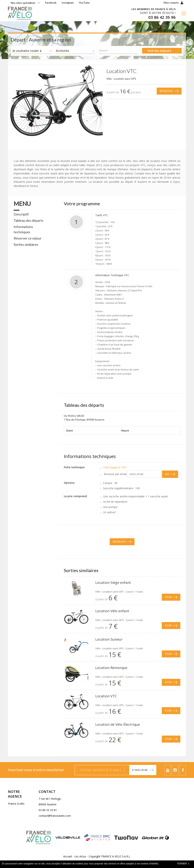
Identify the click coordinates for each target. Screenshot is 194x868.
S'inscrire (140, 770)
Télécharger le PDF (115, 467)
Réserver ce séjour (28, 238)
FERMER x (183, 864)
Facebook (51, 3)
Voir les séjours (159, 51)
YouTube (84, 3)
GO (167, 474)
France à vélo (16, 804)
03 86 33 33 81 (48, 810)
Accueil (68, 856)
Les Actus (80, 856)
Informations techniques (23, 229)
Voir (168, 597)
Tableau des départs (29, 220)
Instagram (68, 3)
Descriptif (21, 214)
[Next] (97, 101)
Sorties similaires (26, 244)
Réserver (166, 91)
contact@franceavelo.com (55, 816)
